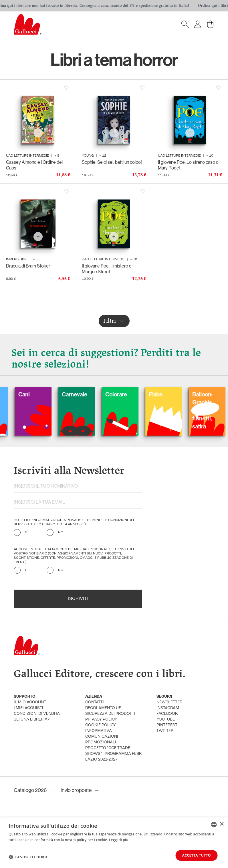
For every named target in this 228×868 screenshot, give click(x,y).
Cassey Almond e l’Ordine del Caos (34, 165)
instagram (168, 708)
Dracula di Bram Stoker (28, 266)
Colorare (122, 394)
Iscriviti (78, 599)
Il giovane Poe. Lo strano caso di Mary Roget (189, 165)
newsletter (169, 702)
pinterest (167, 725)
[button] (28, 857)
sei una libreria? (32, 720)
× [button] (222, 824)
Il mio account (30, 702)
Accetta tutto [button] (197, 855)
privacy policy (101, 720)
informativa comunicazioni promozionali (102, 737)
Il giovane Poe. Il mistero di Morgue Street (107, 269)
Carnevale (81, 394)
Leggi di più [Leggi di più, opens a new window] (119, 840)
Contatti (95, 702)
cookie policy (101, 725)
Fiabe (162, 394)
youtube (166, 720)
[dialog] (114, 843)
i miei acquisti (28, 708)
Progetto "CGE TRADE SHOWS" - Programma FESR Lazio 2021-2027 (113, 754)
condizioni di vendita (37, 714)
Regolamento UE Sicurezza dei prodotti (110, 711)
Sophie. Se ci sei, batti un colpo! (112, 162)
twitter (165, 731)
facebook (167, 714)
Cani (30, 394)
